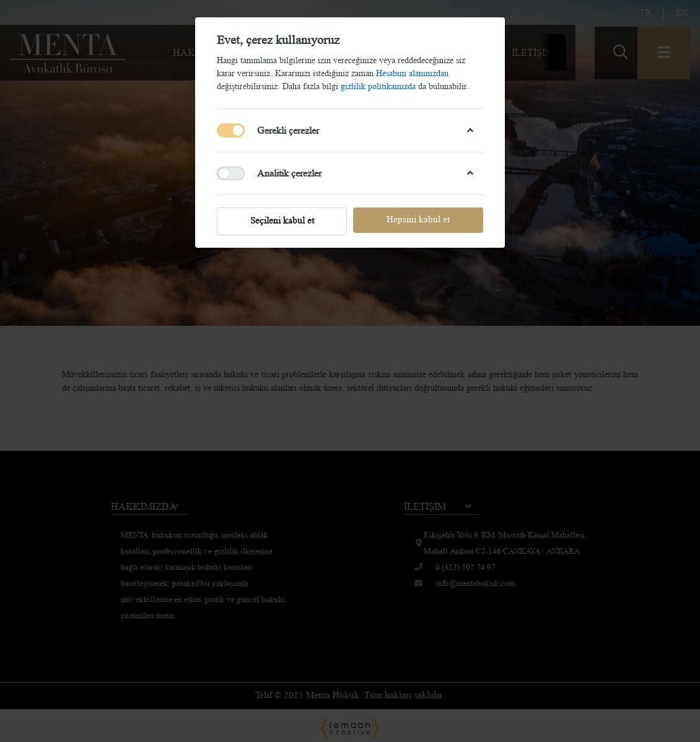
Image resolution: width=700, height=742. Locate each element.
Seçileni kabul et (282, 221)
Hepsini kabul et (418, 220)
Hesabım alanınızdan (412, 73)
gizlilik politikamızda (379, 86)
